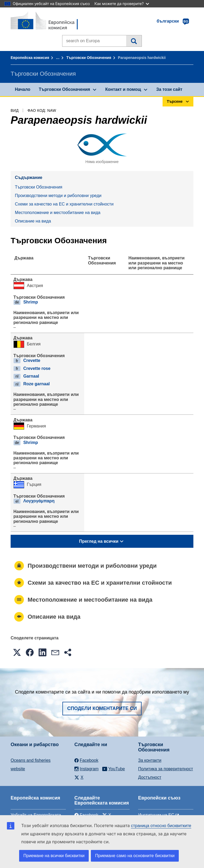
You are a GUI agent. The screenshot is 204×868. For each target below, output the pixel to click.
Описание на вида (33, 221)
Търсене (134, 41)
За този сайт (169, 89)
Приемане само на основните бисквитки (135, 856)
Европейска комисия (30, 58)
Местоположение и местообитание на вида (58, 213)
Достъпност (150, 777)
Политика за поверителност (166, 769)
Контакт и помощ (123, 89)
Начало (23, 89)
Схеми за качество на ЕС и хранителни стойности (64, 204)
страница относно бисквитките (161, 826)
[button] (17, 652)
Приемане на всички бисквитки (54, 856)
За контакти (150, 760)
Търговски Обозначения (89, 58)
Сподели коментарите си (102, 708)
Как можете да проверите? (122, 4)
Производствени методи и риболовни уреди (58, 196)
